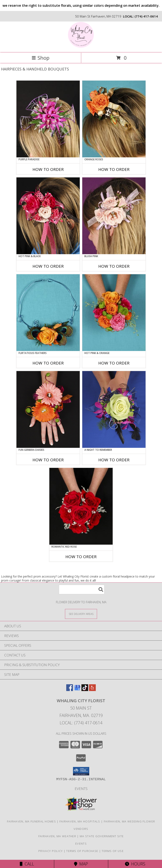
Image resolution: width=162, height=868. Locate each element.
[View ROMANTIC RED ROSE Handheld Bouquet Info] (81, 506)
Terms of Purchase (82, 851)
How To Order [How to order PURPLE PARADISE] (48, 169)
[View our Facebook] (70, 690)
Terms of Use (113, 851)
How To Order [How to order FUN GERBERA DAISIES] (48, 460)
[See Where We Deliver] (81, 614)
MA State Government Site (102, 836)
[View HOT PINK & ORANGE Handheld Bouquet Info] (114, 313)
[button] (81, 771)
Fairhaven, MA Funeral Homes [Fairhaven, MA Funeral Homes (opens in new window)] (31, 821)
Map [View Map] (81, 864)
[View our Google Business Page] (77, 690)
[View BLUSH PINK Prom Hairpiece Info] (114, 216)
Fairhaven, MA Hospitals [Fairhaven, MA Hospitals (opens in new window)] (80, 821)
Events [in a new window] (81, 789)
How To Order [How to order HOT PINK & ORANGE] (114, 363)
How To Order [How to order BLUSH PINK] (114, 266)
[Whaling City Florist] (81, 47)
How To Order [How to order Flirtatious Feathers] (48, 363)
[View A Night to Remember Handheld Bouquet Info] (114, 409)
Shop (40, 58)
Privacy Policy (51, 851)
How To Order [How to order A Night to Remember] (114, 460)
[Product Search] (82, 589)
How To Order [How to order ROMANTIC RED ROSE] (81, 557)
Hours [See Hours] (135, 864)
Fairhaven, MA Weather (57, 836)
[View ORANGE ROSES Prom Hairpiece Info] (114, 119)
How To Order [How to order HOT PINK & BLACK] (48, 266)
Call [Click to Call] (27, 864)
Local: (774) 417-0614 (81, 723)
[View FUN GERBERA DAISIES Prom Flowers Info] (48, 409)
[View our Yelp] (92, 690)
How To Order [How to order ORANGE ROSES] (114, 169)
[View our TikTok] (85, 690)
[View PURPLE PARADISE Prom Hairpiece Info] (48, 119)
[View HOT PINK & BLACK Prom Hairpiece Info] (48, 216)
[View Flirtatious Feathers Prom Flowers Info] (48, 313)
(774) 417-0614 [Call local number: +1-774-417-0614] (146, 16)
